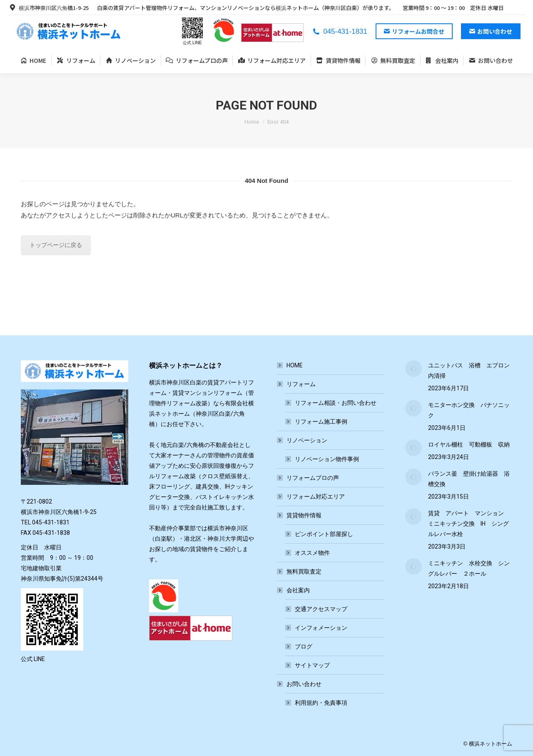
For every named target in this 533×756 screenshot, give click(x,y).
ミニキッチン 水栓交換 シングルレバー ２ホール (469, 568)
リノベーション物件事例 (327, 459)
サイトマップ (312, 665)
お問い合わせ (300, 684)
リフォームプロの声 (313, 478)
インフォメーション (321, 628)
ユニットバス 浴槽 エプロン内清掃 (469, 371)
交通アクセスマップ (321, 609)
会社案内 (294, 590)
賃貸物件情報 (300, 515)
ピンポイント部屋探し (324, 534)
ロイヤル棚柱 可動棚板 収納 (469, 444)
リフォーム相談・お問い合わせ (336, 403)
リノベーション (303, 440)
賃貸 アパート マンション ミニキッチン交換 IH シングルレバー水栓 (469, 524)
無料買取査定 (304, 571)
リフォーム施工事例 (321, 422)
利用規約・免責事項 (321, 703)
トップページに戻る (56, 245)
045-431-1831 (340, 31)
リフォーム (297, 384)
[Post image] (413, 369)
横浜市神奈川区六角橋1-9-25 (49, 8)
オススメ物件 (312, 553)
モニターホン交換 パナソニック (469, 410)
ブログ (304, 646)
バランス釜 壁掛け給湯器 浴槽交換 (469, 479)
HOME (295, 365)
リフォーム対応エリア (316, 497)
